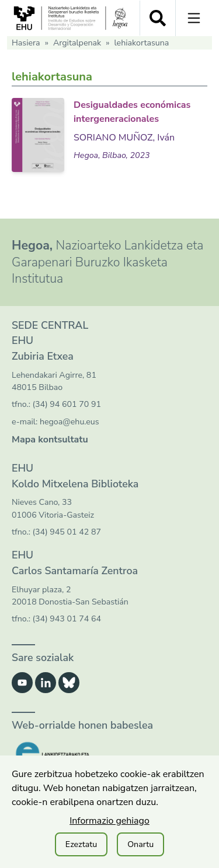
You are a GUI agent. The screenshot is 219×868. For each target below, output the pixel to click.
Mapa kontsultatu (50, 440)
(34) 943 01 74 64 (67, 619)
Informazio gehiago (109, 821)
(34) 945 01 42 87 (67, 532)
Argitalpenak (77, 43)
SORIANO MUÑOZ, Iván (124, 138)
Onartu (140, 844)
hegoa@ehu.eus (69, 422)
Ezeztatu (81, 844)
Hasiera (26, 43)
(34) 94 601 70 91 (67, 404)
